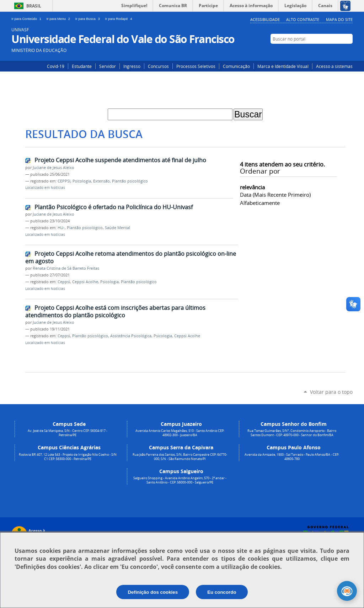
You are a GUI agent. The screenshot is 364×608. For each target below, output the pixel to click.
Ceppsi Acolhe (85, 282)
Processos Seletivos (196, 66)
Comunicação (236, 66)
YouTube (348, 52)
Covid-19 (56, 66)
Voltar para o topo (331, 392)
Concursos (158, 66)
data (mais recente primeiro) (275, 195)
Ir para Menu (60, 19)
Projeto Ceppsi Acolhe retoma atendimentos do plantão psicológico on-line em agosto (131, 257)
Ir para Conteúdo (28, 19)
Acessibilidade (265, 19)
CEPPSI (64, 181)
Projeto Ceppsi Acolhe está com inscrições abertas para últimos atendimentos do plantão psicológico (115, 311)
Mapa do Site (339, 19)
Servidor (108, 66)
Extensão (101, 181)
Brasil (34, 6)
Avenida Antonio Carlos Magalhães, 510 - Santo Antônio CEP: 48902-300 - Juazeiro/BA (180, 433)
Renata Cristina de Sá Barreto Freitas (66, 268)
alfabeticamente (260, 203)
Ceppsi (64, 282)
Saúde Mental (117, 228)
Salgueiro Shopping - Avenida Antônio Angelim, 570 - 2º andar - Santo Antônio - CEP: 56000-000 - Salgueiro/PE (180, 480)
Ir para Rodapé (119, 19)
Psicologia (82, 181)
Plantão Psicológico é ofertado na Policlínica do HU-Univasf (114, 207)
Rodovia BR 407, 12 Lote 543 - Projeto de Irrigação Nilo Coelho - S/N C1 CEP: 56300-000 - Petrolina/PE (68, 457)
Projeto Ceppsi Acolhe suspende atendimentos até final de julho (120, 160)
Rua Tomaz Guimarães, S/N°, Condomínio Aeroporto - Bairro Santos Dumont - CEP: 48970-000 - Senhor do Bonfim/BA (292, 433)
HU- (61, 228)
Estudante (82, 66)
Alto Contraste (303, 19)
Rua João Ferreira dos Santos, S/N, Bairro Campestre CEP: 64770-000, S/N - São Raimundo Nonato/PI (180, 457)
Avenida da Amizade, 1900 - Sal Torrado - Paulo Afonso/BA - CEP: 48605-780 (292, 457)
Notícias (58, 188)
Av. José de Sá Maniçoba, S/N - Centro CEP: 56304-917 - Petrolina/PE (68, 433)
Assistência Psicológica (131, 336)
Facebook (338, 52)
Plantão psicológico (130, 181)
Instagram (327, 52)
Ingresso (132, 66)
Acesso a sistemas (334, 66)
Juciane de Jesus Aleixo (53, 168)
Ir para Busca (89, 19)
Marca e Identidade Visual (283, 66)
